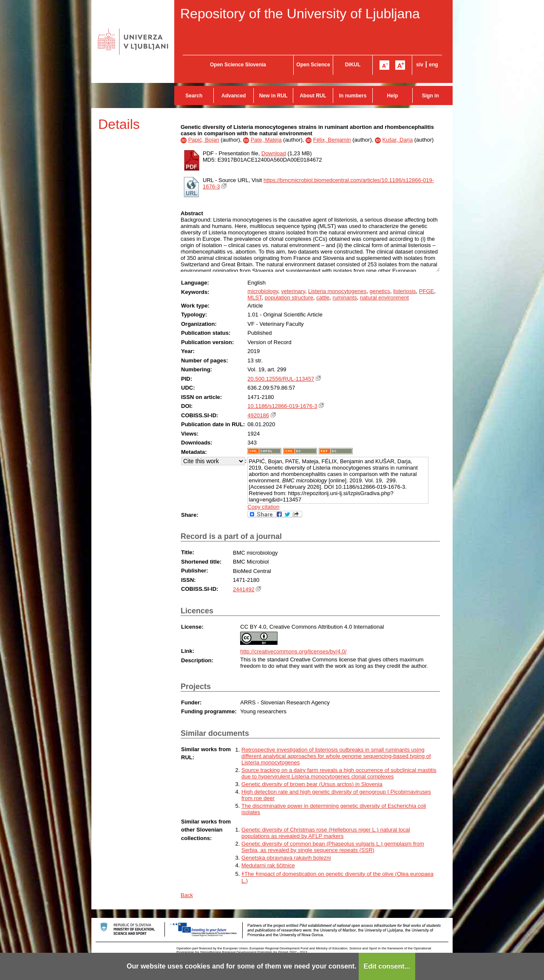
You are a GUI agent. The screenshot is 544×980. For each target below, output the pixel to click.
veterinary (293, 291)
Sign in (431, 96)
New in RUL (273, 96)
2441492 (244, 589)
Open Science (313, 65)
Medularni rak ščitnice (268, 865)
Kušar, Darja (398, 140)
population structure (289, 298)
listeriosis (404, 291)
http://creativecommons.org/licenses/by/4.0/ (293, 651)
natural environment (384, 298)
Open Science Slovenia (238, 65)
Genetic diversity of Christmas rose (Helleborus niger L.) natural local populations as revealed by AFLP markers (326, 833)
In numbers (353, 96)
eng (433, 65)
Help (392, 96)
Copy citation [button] (263, 507)
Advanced (234, 96)
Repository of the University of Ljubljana (300, 14)
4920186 (258, 415)
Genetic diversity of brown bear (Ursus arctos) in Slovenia (312, 784)
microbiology (263, 291)
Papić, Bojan (204, 140)
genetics (380, 291)
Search (194, 96)
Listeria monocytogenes (337, 291)
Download (274, 153)
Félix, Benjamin (332, 140)
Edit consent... (387, 966)
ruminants (345, 298)
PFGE (426, 291)
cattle (323, 298)
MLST (254, 298)
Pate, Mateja (266, 140)
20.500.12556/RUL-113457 (281, 379)
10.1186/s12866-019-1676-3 (282, 406)
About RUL (313, 96)
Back (187, 895)
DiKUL (353, 65)
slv (420, 65)
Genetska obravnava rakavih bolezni (286, 858)
